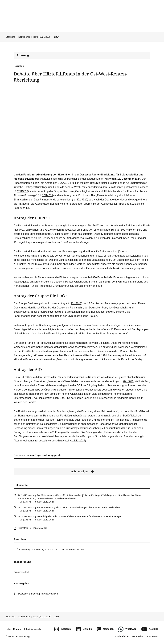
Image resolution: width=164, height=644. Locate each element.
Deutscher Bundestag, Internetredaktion (38, 594)
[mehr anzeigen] (82, 472)
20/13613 (21, 191)
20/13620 (80, 200)
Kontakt (17, 629)
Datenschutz (138, 636)
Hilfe (8, 629)
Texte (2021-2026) (42, 37)
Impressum (153, 636)
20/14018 (46, 195)
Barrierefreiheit (122, 636)
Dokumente (24, 37)
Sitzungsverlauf (21, 572)
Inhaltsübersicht (33, 629)
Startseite (10, 37)
